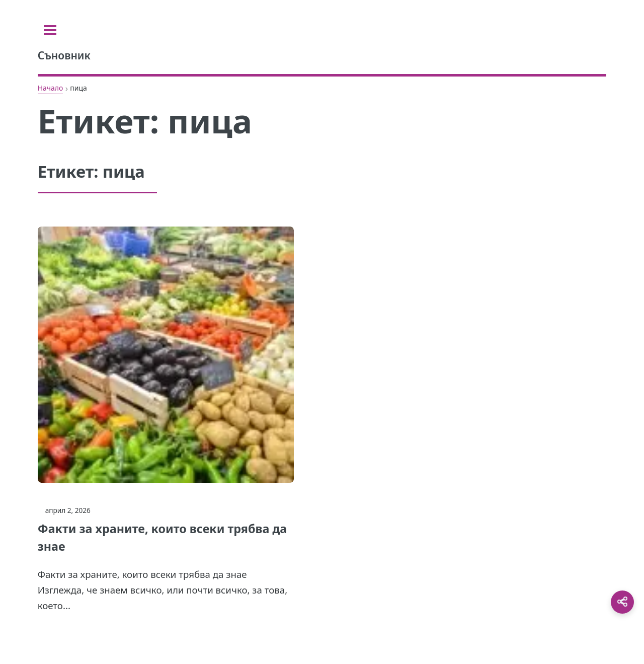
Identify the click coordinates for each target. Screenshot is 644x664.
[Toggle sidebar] (50, 30)
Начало (51, 88)
